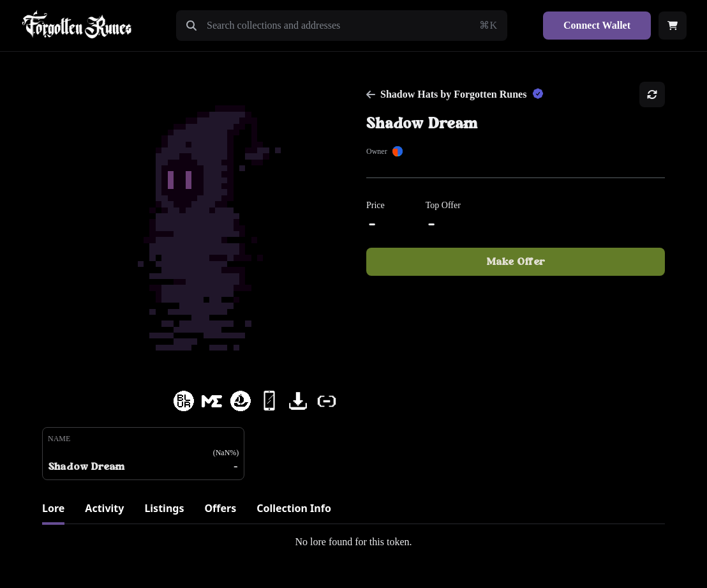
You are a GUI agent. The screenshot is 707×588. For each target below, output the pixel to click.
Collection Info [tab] (294, 508)
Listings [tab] (164, 508)
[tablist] (353, 512)
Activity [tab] (104, 508)
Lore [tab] (53, 508)
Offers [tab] (220, 508)
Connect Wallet (597, 25)
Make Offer (516, 262)
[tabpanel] (353, 542)
